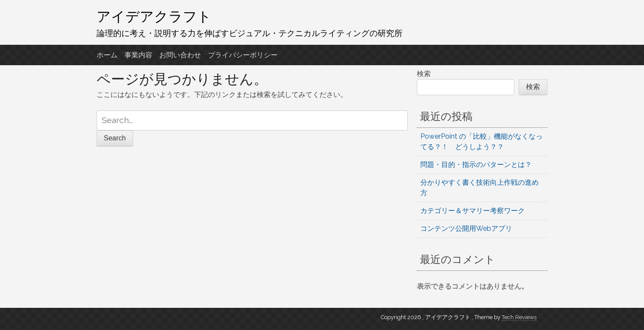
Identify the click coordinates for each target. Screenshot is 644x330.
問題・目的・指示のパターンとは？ (476, 165)
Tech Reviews (519, 317)
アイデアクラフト (154, 16)
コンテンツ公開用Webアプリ (466, 228)
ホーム (107, 55)
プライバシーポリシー (243, 55)
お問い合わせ (180, 55)
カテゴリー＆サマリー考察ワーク (473, 211)
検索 (424, 74)
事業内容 (138, 55)
